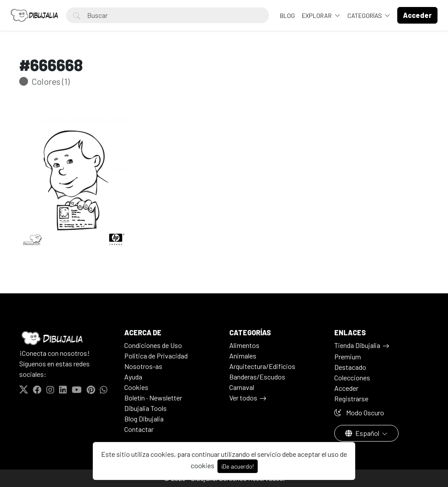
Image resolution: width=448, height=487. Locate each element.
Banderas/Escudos (257, 377)
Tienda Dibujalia (357, 345)
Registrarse (351, 398)
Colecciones (352, 377)
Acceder (346, 388)
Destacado (350, 367)
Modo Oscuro (359, 412)
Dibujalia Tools (145, 408)
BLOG (287, 16)
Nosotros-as (143, 366)
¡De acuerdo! (238, 466)
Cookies (136, 387)
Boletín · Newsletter (153, 398)
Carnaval (242, 387)
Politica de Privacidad (156, 356)
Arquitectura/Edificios (262, 366)
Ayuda (133, 377)
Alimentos (244, 345)
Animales (243, 356)
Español (363, 433)
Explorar (317, 16)
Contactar (139, 429)
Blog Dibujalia (144, 419)
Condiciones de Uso (153, 345)
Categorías (365, 16)
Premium (348, 357)
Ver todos (243, 398)
